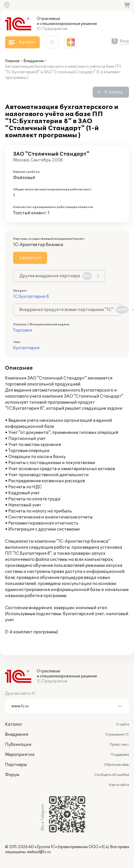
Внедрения (33, 61)
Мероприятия (20, 755)
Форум (12, 775)
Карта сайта (119, 785)
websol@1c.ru (39, 852)
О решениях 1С (117, 735)
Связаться (30, 258)
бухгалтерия (26, 348)
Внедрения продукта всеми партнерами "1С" (70, 310)
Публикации (18, 745)
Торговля (23, 330)
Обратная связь (116, 765)
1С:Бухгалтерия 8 (31, 297)
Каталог (14, 724)
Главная (12, 61)
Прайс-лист (119, 745)
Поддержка (120, 755)
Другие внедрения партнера (56, 276)
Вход (124, 41)
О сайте (123, 724)
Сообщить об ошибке (112, 775)
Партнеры (16, 765)
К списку (114, 92)
